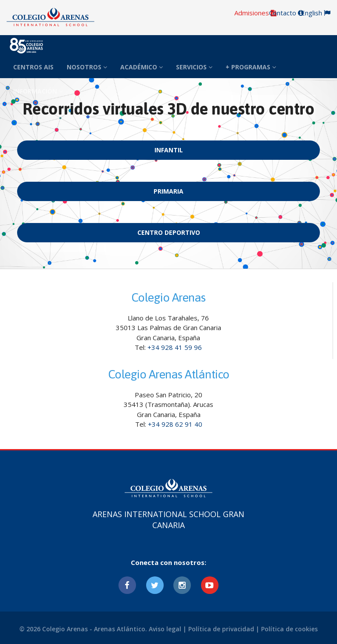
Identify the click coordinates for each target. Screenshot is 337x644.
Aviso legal (165, 629)
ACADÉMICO (142, 67)
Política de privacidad (221, 629)
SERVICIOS (194, 67)
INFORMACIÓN (38, 91)
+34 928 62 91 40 (175, 424)
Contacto (286, 13)
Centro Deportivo (169, 232)
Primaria (168, 191)
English (316, 13)
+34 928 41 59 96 (175, 347)
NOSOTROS (87, 67)
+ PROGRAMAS (251, 67)
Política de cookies (289, 629)
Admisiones (255, 13)
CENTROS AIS (33, 67)
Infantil (169, 150)
